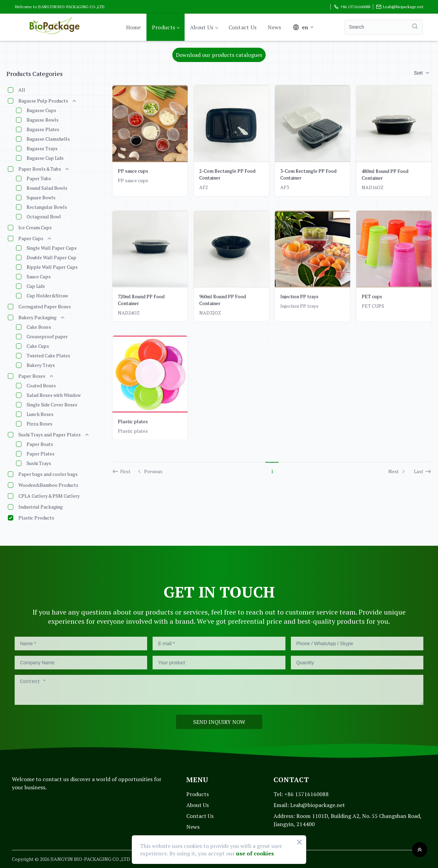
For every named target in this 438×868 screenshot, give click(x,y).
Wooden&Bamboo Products (48, 485)
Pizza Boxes (40, 424)
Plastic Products (36, 518)
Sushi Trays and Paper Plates (50, 435)
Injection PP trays (299, 302)
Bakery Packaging (37, 317)
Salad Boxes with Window (54, 395)
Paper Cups (31, 238)
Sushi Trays (39, 463)
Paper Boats (40, 444)
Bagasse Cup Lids (45, 158)
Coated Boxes (41, 385)
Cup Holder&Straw (47, 296)
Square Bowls (41, 197)
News (275, 27)
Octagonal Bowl (44, 216)
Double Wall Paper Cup (51, 257)
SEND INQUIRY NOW (219, 722)
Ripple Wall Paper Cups (52, 267)
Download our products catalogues (219, 55)
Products (166, 27)
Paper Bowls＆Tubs (40, 169)
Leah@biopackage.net (400, 7)
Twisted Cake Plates (48, 355)
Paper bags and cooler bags (48, 474)
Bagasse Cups (41, 110)
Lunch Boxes (40, 414)
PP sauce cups (133, 171)
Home (134, 27)
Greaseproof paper (47, 336)
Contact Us (243, 27)
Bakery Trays (41, 365)
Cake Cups (38, 346)
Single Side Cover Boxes (52, 405)
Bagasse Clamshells (48, 139)
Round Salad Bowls (47, 188)
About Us (204, 27)
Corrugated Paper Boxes (45, 306)
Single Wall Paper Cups (52, 248)
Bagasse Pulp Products (43, 101)
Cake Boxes (39, 327)
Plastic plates (133, 426)
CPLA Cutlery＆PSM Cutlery (49, 496)
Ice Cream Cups (35, 227)
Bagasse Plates (43, 129)
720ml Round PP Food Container (141, 300)
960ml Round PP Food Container (223, 302)
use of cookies (255, 853)
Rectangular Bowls (47, 207)
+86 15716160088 (352, 7)
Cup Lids (36, 286)
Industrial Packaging (41, 507)
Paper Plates (41, 454)
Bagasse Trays (42, 148)
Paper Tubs (39, 178)
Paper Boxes (32, 376)
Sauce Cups (39, 276)
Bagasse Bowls (43, 120)
